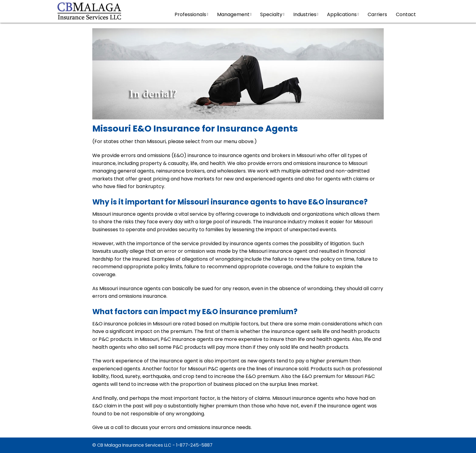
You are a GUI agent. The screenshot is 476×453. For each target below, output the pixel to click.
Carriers (377, 14)
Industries (306, 14)
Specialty (272, 14)
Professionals (191, 14)
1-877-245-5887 (194, 445)
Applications (343, 14)
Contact (406, 14)
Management (234, 14)
